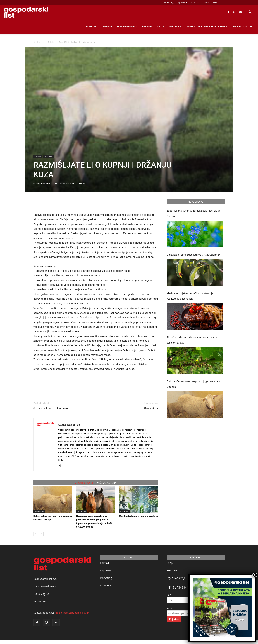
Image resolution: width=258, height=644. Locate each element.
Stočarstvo (48, 157)
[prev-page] (36, 534)
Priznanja (195, 2)
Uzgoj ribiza (151, 408)
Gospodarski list (49, 183)
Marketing (169, 2)
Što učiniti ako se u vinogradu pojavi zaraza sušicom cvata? (192, 340)
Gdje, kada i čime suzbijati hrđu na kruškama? (193, 255)
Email (170, 608)
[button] (250, 12)
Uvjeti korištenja (176, 578)
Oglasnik (175, 26)
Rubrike (91, 26)
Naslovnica (39, 42)
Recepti (147, 26)
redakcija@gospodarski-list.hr (72, 613)
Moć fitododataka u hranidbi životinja (138, 516)
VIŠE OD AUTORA (107, 483)
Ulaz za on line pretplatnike (207, 26)
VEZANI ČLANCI (84, 483)
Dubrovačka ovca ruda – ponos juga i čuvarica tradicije (193, 384)
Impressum (182, 2)
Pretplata (172, 570)
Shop (161, 26)
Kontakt (206, 2)
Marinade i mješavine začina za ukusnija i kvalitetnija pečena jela (191, 296)
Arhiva (216, 2)
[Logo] (26, 12)
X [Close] (255, 575)
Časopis (107, 26)
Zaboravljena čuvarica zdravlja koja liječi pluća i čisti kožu (194, 213)
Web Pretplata (127, 26)
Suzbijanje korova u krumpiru (51, 408)
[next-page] (41, 534)
